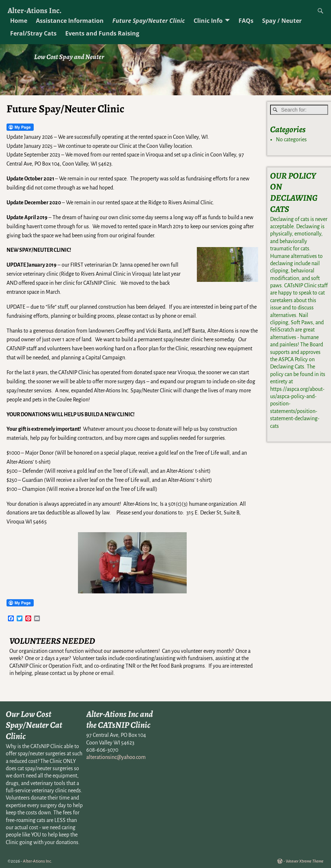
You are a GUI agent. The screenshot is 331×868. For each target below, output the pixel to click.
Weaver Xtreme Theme (305, 861)
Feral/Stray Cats (33, 33)
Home (19, 21)
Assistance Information (70, 21)
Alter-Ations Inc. (35, 10)
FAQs (246, 21)
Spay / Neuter (282, 21)
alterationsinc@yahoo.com (116, 757)
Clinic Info (208, 21)
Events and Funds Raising (102, 33)
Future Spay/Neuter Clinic (149, 21)
